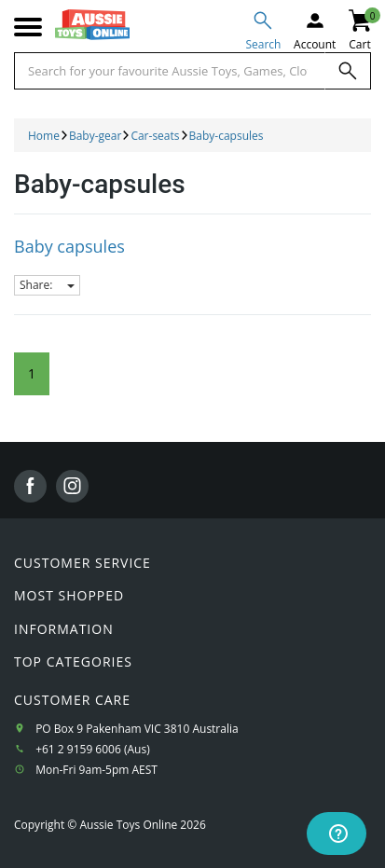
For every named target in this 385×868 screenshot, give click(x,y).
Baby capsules (69, 246)
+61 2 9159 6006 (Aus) (93, 749)
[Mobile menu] (28, 28)
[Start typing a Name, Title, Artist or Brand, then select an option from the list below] (170, 71)
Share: (47, 285)
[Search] (348, 71)
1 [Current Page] (32, 373)
